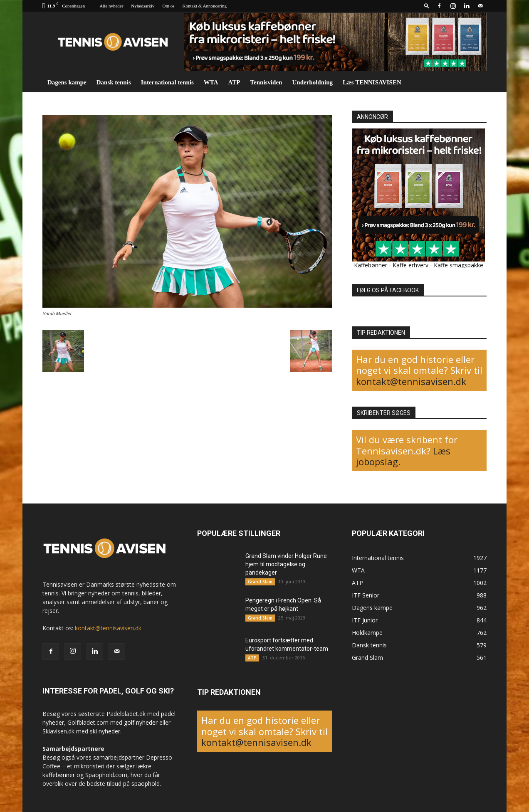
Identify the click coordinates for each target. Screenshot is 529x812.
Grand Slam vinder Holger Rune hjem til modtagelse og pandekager (286, 564)
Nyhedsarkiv (143, 6)
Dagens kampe (67, 82)
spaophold (146, 784)
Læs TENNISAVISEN (372, 82)
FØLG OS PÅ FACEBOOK (388, 290)
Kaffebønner (371, 265)
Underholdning (312, 82)
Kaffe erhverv (410, 265)
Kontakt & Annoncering (205, 6)
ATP (234, 82)
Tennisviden (266, 82)
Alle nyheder (111, 6)
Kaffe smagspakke (459, 265)
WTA (211, 82)
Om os (169, 6)
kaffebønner (59, 775)
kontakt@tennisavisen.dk (411, 381)
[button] (427, 6)
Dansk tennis (114, 82)
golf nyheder (141, 722)
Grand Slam (260, 582)
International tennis (167, 82)
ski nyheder (105, 731)
